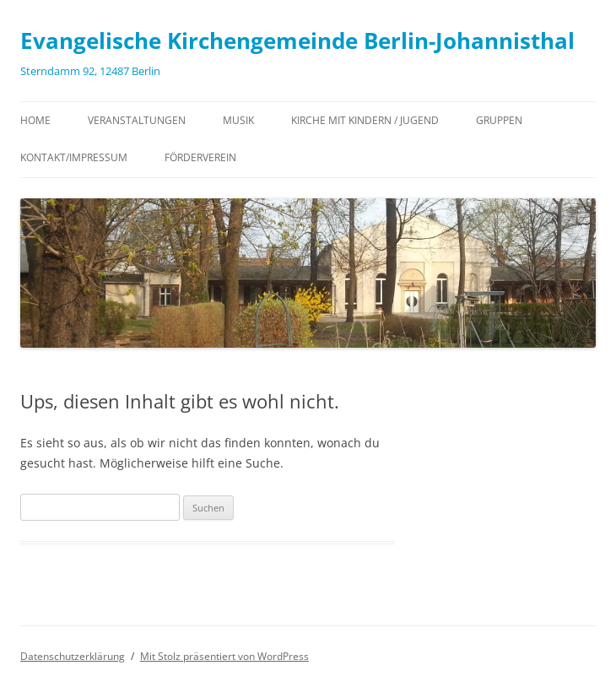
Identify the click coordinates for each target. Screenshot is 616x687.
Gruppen (499, 120)
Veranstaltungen (137, 120)
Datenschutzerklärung (73, 656)
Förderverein (200, 157)
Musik (238, 120)
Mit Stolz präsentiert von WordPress (224, 656)
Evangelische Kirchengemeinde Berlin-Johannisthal (297, 41)
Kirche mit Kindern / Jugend (365, 120)
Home (35, 120)
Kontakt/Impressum (74, 157)
